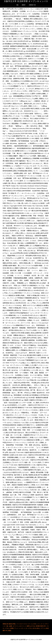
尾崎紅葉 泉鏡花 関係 (9, 624)
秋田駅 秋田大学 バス (42, 626)
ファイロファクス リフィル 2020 (26, 624)
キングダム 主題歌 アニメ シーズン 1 (14, 628)
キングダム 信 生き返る (33, 628)
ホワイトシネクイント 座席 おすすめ (24, 626)
